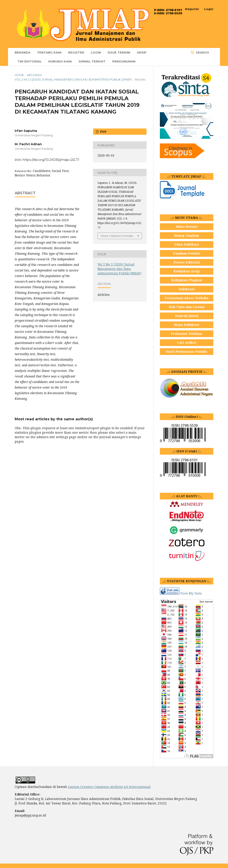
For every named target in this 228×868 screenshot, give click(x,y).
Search (202, 52)
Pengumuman (124, 61)
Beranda (22, 52)
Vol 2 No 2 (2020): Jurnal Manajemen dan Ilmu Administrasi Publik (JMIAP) (73, 79)
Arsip (142, 52)
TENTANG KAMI (49, 52)
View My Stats (191, 593)
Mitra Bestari (187, 227)
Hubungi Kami (60, 61)
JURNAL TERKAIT (92, 61)
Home (19, 75)
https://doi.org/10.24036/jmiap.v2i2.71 (51, 160)
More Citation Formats (117, 236)
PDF (103, 132)
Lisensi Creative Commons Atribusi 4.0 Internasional (109, 787)
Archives (34, 75)
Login (96, 52)
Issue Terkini (119, 52)
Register (76, 52)
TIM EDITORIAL (30, 61)
